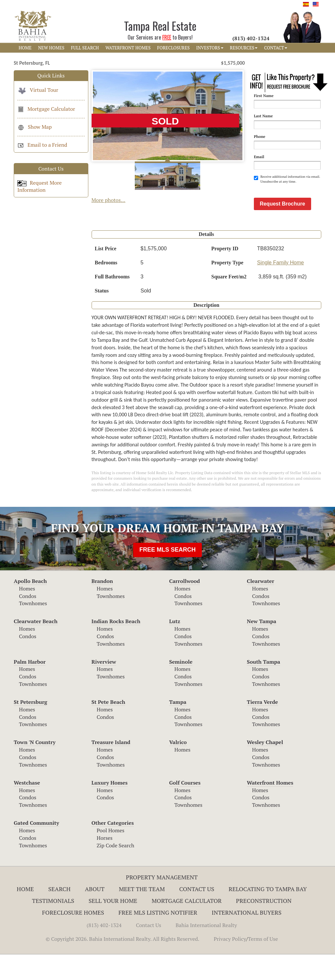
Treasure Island (111, 768)
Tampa (178, 727)
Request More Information (40, 186)
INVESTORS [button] (210, 48)
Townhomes (33, 629)
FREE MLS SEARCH (167, 575)
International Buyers (247, 938)
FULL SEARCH (85, 48)
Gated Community (36, 848)
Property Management (162, 903)
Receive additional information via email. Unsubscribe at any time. (287, 179)
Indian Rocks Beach (116, 647)
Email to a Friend (42, 145)
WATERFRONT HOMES (128, 48)
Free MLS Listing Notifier (158, 938)
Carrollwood (185, 606)
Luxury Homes (110, 808)
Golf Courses (185, 808)
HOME (25, 48)
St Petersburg (30, 727)
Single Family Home (281, 288)
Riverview (104, 687)
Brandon (102, 606)
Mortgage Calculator (46, 109)
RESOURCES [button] (244, 48)
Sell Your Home (113, 926)
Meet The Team (142, 914)
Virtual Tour (38, 90)
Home (25, 914)
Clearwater (261, 606)
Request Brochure (282, 229)
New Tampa (262, 647)
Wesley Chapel (265, 768)
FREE (167, 37)
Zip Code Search (116, 871)
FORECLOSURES (173, 48)
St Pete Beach (108, 727)
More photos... (109, 200)
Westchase (27, 808)
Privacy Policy (230, 964)
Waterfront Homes (270, 808)
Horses (105, 863)
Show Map (35, 127)
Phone (260, 136)
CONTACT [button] (276, 48)
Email (259, 157)
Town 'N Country (35, 768)
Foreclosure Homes (73, 938)
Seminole (181, 687)
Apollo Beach (30, 606)
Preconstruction (264, 926)
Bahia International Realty (206, 951)
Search (59, 914)
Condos (28, 622)
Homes (27, 614)
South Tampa (264, 687)
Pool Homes (111, 856)
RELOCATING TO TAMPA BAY (268, 914)
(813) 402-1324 (104, 951)
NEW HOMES (51, 48)
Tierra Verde (263, 727)
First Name (264, 96)
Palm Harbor (30, 687)
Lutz (175, 647)
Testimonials (53, 926)
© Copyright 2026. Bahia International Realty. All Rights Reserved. (122, 964)
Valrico (178, 768)
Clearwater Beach (36, 647)
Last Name (263, 116)
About (95, 914)
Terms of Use (263, 964)
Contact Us (197, 914)
